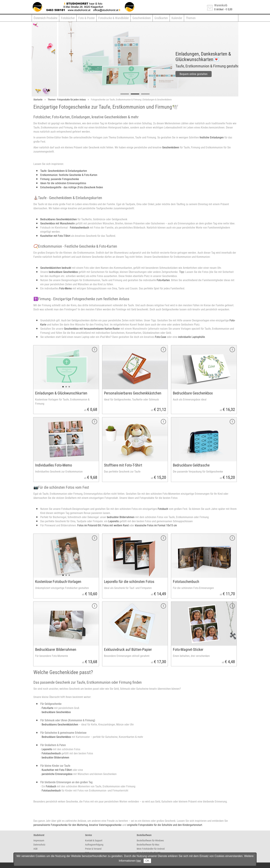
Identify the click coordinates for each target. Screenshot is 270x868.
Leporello (114, 521)
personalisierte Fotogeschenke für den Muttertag (61, 825)
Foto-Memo (66, 288)
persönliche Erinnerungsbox (57, 774)
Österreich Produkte (45, 18)
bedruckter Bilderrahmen (121, 517)
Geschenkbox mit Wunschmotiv (58, 223)
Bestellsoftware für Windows (150, 840)
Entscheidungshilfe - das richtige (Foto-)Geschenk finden (72, 187)
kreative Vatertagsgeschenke (105, 825)
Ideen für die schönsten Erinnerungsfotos (63, 183)
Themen (191, 18)
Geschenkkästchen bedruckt (56, 268)
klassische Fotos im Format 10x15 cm (156, 525)
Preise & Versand (93, 849)
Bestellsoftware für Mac (148, 845)
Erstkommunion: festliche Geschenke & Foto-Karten (69, 175)
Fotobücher (68, 18)
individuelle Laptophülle (191, 337)
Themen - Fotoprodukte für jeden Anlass (67, 100)
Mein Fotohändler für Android (151, 849)
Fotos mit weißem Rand (116, 525)
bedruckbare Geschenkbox (63, 272)
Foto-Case (161, 337)
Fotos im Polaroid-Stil (89, 525)
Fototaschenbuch (79, 228)
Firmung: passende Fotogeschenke (60, 179)
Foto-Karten (163, 280)
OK (147, 861)
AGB (35, 849)
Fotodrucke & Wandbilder (114, 18)
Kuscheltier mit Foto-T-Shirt (55, 236)
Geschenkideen (142, 18)
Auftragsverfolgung (94, 845)
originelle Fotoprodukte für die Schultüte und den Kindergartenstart (165, 825)
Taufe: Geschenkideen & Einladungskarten (64, 171)
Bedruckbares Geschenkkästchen (59, 219)
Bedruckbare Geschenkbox (56, 737)
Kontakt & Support (94, 840)
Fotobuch (163, 509)
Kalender (177, 18)
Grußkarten (161, 18)
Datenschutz (39, 845)
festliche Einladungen (212, 137)
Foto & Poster (87, 18)
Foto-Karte (48, 708)
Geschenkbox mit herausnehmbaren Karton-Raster (92, 329)
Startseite (38, 100)
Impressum (39, 840)
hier (139, 861)
